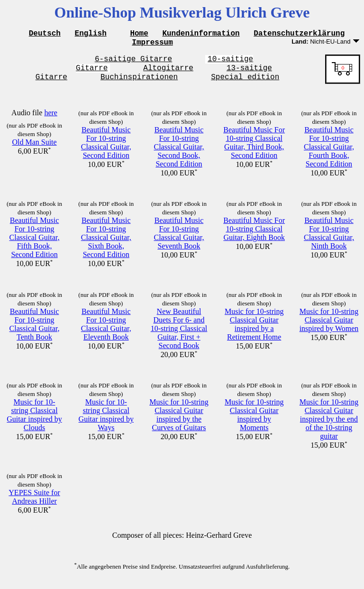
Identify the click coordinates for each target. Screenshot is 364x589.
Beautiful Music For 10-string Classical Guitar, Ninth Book (329, 240)
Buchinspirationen (139, 83)
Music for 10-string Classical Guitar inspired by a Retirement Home (254, 331)
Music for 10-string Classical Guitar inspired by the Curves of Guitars (179, 422)
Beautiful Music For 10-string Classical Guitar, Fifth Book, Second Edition (35, 244)
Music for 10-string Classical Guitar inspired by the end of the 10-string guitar (329, 426)
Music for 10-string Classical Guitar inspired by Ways (106, 422)
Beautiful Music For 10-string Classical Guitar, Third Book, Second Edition (254, 150)
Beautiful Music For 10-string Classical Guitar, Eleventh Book (106, 331)
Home (139, 34)
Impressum (152, 45)
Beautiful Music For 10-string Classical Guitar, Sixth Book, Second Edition (106, 244)
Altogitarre (168, 73)
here (51, 120)
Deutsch (45, 34)
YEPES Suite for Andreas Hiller (34, 504)
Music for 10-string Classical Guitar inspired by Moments (254, 422)
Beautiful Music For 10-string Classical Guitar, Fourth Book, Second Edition (329, 154)
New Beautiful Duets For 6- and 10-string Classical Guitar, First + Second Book (179, 336)
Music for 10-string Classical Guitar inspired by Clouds (34, 422)
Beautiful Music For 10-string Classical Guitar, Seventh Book (179, 240)
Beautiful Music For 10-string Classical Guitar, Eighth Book (254, 236)
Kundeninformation (201, 34)
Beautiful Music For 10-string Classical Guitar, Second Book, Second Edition (179, 154)
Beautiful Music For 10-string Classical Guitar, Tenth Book (35, 331)
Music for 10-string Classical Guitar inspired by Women (329, 327)
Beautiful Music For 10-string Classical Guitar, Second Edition (106, 150)
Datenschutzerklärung (299, 34)
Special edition (245, 83)
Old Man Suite (34, 149)
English (91, 34)
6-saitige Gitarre (133, 63)
